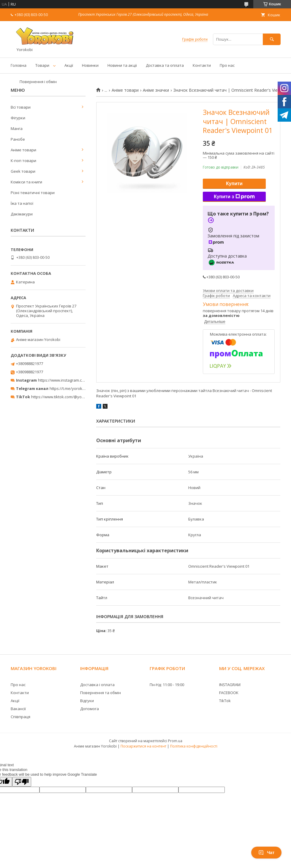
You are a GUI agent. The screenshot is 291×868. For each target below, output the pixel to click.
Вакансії (18, 709)
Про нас (227, 65)
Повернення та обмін (101, 693)
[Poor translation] (22, 782)
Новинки (90, 65)
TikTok (225, 701)
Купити (234, 184)
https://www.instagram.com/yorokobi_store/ (78, 380)
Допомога (90, 709)
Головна (19, 65)
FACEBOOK (229, 693)
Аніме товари (125, 90)
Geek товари (23, 171)
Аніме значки (156, 90)
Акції (69, 65)
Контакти (202, 65)
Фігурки (18, 118)
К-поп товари (23, 161)
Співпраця (20, 717)
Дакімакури (22, 214)
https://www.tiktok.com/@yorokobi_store (68, 397)
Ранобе (18, 139)
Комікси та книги (26, 182)
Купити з (234, 197)
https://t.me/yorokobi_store (74, 388)
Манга (17, 128)
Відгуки (87, 701)
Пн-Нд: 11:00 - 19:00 (167, 685)
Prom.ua (175, 741)
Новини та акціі (122, 65)
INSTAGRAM (230, 685)
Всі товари (21, 107)
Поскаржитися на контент (143, 746)
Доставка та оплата (165, 65)
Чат (266, 853)
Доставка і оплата (97, 685)
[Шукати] (272, 39)
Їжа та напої (22, 203)
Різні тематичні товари (33, 193)
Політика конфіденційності (194, 746)
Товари (42, 65)
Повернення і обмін (38, 82)
